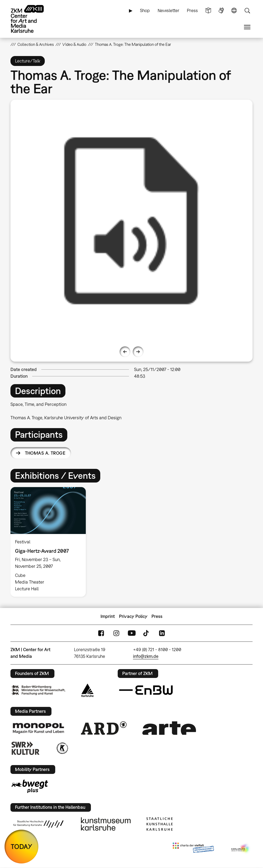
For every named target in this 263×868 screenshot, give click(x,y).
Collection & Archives (36, 44)
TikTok (147, 633)
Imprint (108, 616)
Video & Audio (74, 44)
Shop (145, 10)
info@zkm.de (146, 656)
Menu (247, 27)
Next (138, 352)
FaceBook (101, 633)
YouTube (132, 633)
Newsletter (168, 10)
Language (234, 11)
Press (192, 10)
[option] (131, 221)
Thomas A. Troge (45, 453)
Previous (125, 352)
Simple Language (208, 11)
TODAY (21, 846)
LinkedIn (162, 633)
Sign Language (221, 11)
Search (247, 11)
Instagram (116, 633)
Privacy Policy (133, 616)
